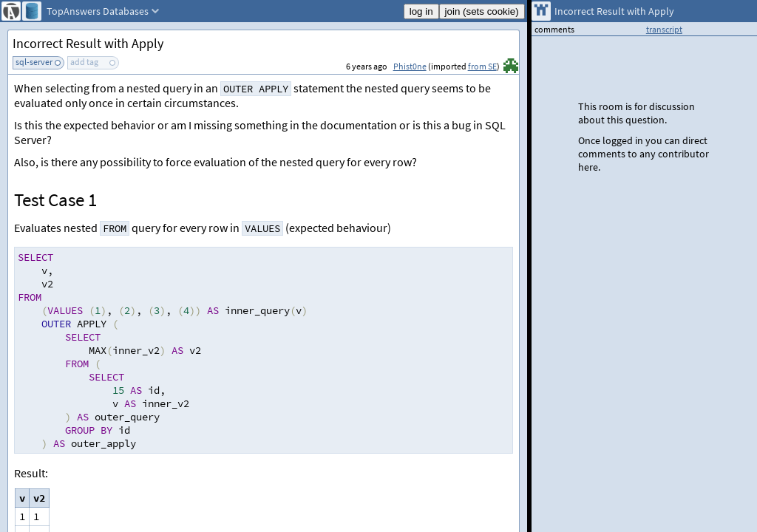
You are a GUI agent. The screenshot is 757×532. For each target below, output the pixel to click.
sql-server (34, 62)
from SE (482, 66)
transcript (664, 29)
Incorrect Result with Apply (88, 43)
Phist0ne (410, 66)
